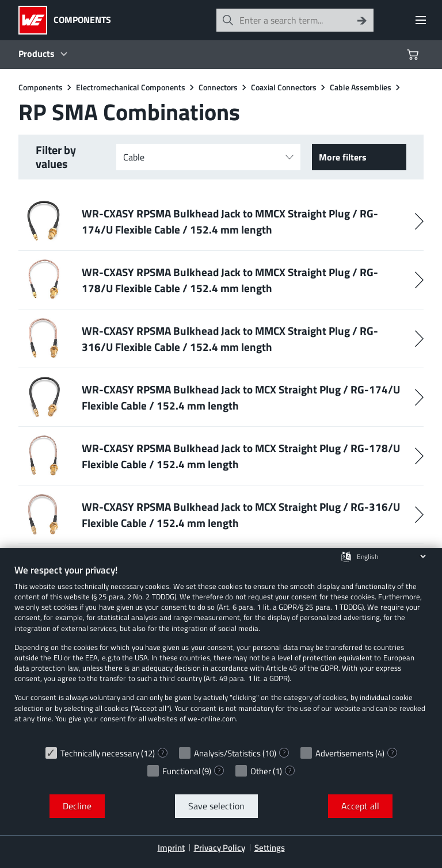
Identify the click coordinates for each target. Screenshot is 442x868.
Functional (181, 771)
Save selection (216, 806)
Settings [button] (270, 848)
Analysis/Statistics (227, 753)
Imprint (171, 848)
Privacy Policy (220, 848)
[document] (221, 652)
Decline (77, 806)
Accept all (360, 806)
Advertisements (344, 753)
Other (261, 771)
